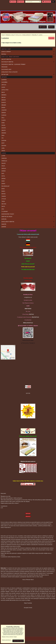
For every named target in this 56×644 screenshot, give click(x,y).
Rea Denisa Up (5, 186)
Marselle (4, 161)
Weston (4, 204)
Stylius (4, 199)
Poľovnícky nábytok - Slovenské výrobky (13, 64)
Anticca (4, 85)
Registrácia (21, 2)
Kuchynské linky (6, 69)
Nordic (4, 171)
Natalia (4, 168)
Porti (3, 181)
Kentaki (4, 146)
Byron (3, 108)
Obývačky (28, 77)
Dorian (4, 113)
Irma (3, 135)
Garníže (28, 227)
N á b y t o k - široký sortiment (28, 57)
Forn (3, 123)
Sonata (4, 196)
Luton (3, 156)
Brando (4, 105)
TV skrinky (5, 211)
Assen (3, 87)
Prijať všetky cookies (18, 641)
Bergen (4, 100)
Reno (3, 189)
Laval (3, 148)
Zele (3, 209)
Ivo (3, 138)
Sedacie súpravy (28, 52)
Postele (28, 54)
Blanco (4, 102)
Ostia (3, 176)
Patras (4, 178)
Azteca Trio (5, 90)
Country (4, 110)
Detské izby (28, 74)
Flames (4, 120)
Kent (3, 143)
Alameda (4, 80)
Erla (3, 118)
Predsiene (4, 67)
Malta (3, 166)
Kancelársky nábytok (28, 222)
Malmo (4, 163)
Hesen (3, 125)
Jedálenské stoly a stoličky (10, 72)
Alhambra (4, 82)
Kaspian (4, 140)
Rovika (4, 194)
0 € (53, 2)
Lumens (4, 153)
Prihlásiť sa (13, 2)
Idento (4, 130)
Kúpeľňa (4, 219)
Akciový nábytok (6, 59)
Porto (3, 184)
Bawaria (4, 95)
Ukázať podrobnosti (6, 640)
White (3, 206)
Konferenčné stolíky (8, 214)
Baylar (4, 97)
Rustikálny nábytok (28, 62)
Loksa (3, 151)
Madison (4, 158)
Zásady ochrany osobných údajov (9, 637)
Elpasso (4, 115)
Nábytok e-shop (28, 49)
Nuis (3, 173)
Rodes (3, 191)
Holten (4, 128)
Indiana (4, 133)
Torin (3, 201)
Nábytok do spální (28, 217)
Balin (3, 92)
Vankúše (4, 224)
